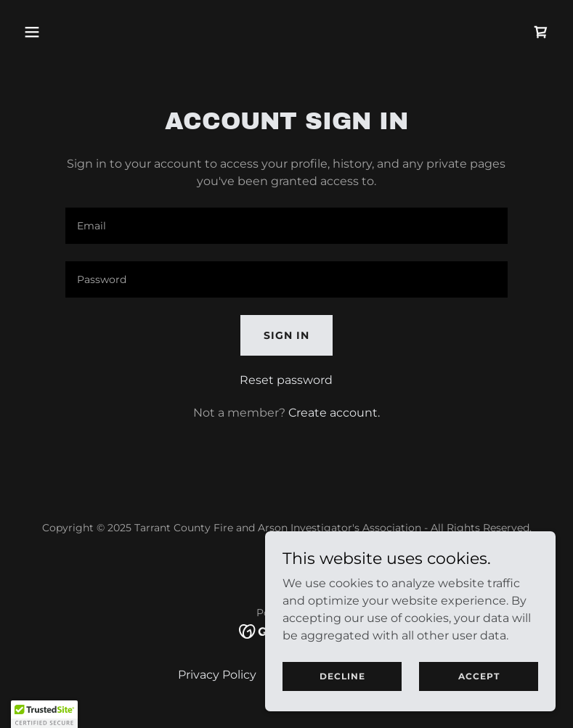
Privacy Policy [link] (217, 675)
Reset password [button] (286, 380)
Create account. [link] (334, 413)
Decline (342, 676)
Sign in (286, 335)
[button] (79, 32)
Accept (479, 676)
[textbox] (287, 226)
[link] (541, 32)
